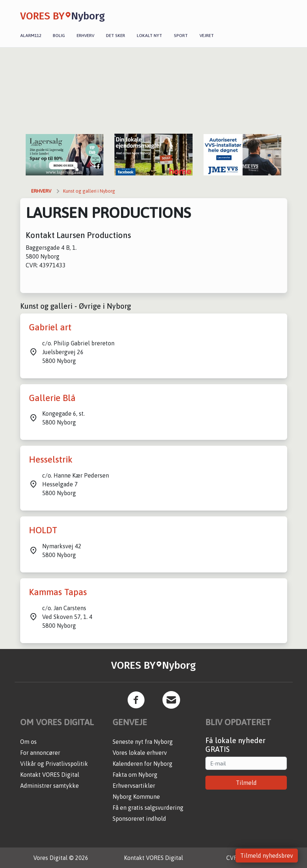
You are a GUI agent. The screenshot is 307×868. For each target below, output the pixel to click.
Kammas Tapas (58, 592)
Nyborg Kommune (136, 797)
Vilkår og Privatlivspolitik (54, 764)
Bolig (59, 36)
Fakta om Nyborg (135, 775)
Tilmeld (246, 783)
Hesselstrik (51, 459)
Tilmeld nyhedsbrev (267, 856)
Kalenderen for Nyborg (142, 764)
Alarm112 (31, 36)
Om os (28, 742)
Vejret (207, 36)
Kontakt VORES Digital (50, 775)
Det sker (116, 36)
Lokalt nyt (149, 36)
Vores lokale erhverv (140, 753)
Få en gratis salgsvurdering (148, 808)
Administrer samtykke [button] (50, 786)
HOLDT (43, 530)
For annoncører (40, 753)
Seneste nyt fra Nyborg (143, 742)
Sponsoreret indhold (139, 819)
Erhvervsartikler (134, 786)
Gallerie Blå (52, 398)
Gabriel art (50, 327)
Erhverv (85, 36)
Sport (181, 36)
